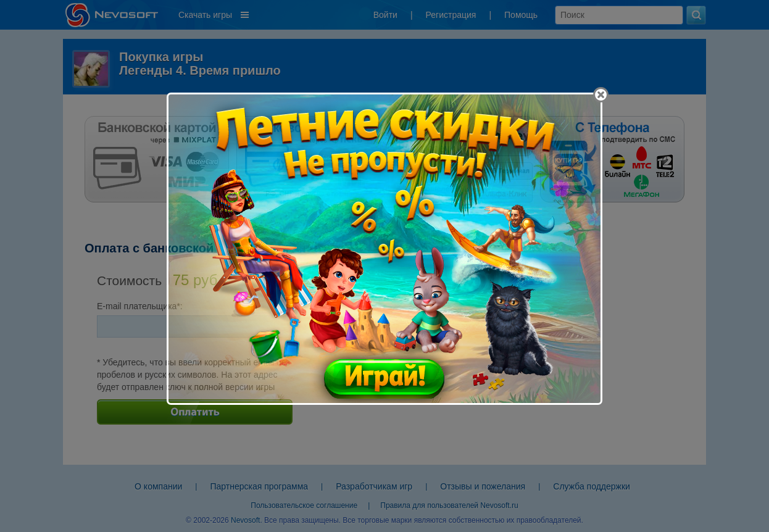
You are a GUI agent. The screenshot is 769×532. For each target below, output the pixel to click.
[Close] (601, 95)
